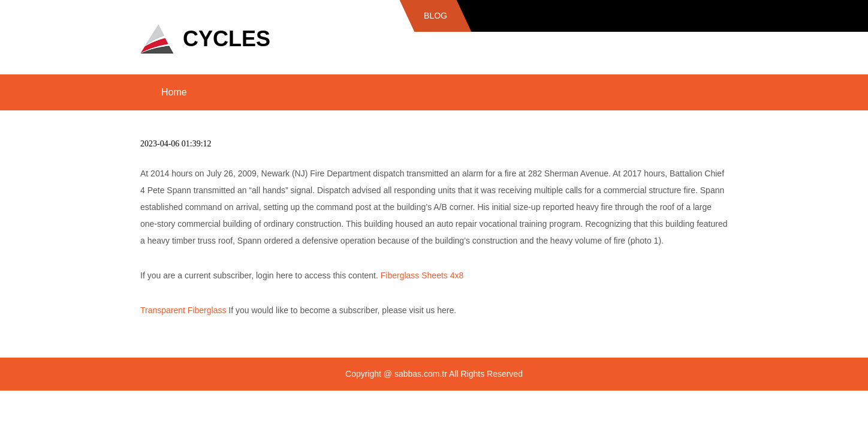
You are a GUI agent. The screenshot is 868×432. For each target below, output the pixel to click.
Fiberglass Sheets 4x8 (422, 275)
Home (174, 92)
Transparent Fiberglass (183, 310)
